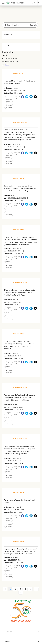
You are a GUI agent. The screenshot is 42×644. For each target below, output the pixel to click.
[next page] (30, 589)
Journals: (8, 34)
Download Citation (9, 99)
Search (33, 25)
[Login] (39, 3)
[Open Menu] (3, 3)
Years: (7, 46)
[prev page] (5, 589)
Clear (7, 65)
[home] (15, 3)
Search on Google (9, 106)
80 (37, 589)
